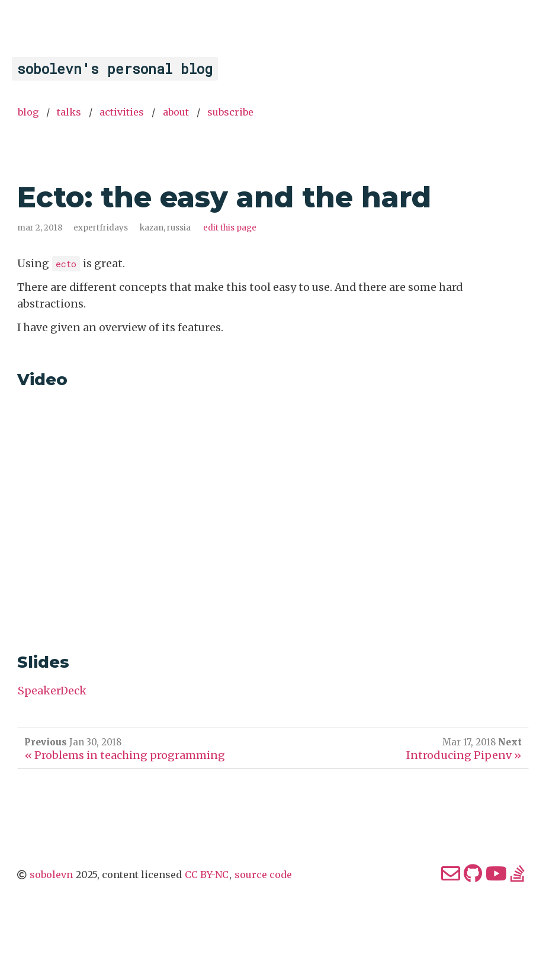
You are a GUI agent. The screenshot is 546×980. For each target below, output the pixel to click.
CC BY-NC (207, 875)
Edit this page (230, 228)
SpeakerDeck (52, 691)
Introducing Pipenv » (464, 755)
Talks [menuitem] (69, 112)
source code (263, 875)
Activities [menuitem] (122, 112)
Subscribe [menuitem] (230, 112)
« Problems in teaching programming (125, 755)
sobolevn (51, 875)
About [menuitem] (176, 112)
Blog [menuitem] (28, 112)
